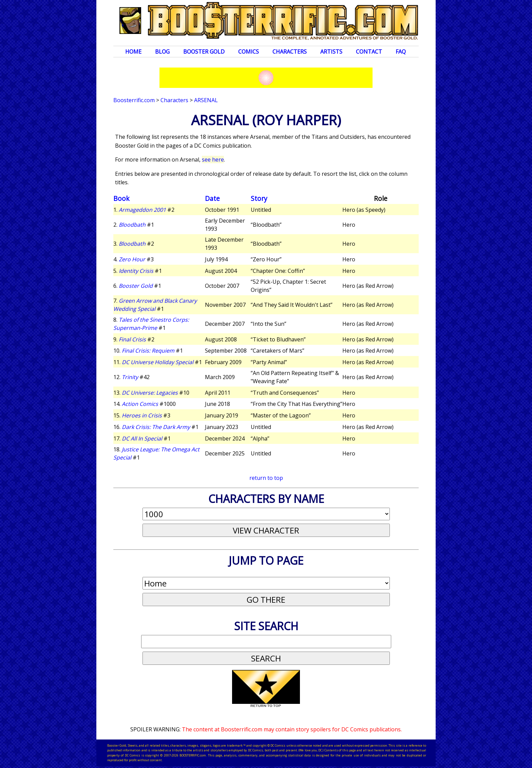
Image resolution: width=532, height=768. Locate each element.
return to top (266, 478)
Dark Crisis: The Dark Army (156, 427)
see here (213, 160)
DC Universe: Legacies (150, 393)
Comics (249, 52)
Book (121, 198)
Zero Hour (132, 259)
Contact (369, 52)
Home (133, 52)
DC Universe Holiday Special (158, 362)
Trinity (130, 377)
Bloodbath (132, 225)
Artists (331, 52)
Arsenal (206, 100)
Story (259, 198)
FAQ (401, 52)
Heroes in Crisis (142, 415)
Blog (162, 52)
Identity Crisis (136, 271)
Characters (290, 52)
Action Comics (140, 404)
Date (212, 198)
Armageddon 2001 (142, 210)
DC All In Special (142, 438)
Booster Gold (204, 52)
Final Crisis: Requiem (148, 351)
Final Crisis (132, 339)
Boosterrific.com (134, 100)
